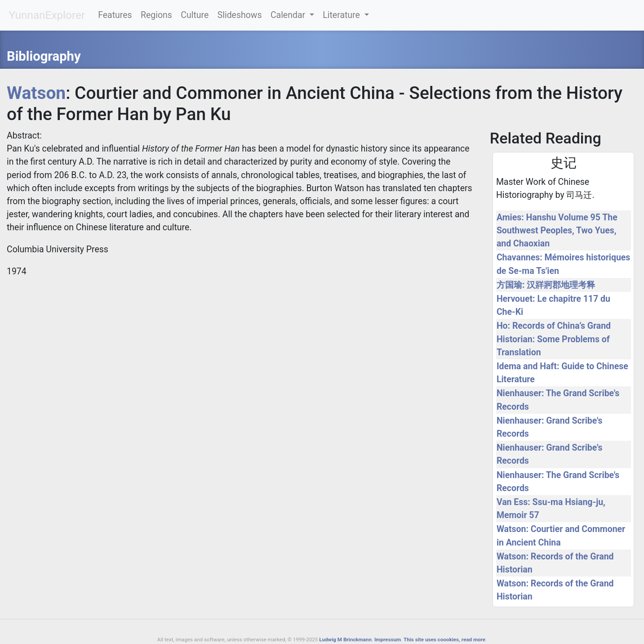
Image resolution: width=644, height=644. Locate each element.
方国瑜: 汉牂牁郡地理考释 (546, 285)
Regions (156, 15)
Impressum (388, 640)
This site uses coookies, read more (444, 640)
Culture (195, 15)
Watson (36, 93)
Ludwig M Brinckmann (345, 640)
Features (115, 15)
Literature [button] (342, 15)
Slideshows (240, 15)
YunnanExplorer (47, 15)
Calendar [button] (289, 15)
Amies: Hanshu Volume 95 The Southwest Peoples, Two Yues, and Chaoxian (557, 230)
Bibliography (44, 56)
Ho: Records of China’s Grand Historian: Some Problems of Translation (554, 339)
